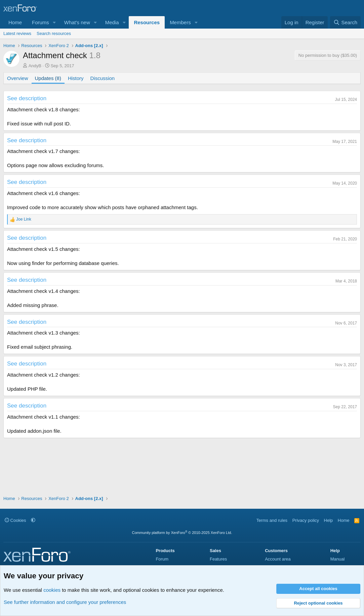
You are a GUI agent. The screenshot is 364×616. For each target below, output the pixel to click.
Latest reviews (17, 33)
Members (180, 22)
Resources (147, 22)
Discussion (103, 78)
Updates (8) (48, 78)
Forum (162, 559)
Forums (41, 22)
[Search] (345, 22)
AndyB (35, 66)
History (76, 78)
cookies (52, 590)
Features (218, 559)
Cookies (15, 520)
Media (112, 22)
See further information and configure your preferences (65, 602)
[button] (54, 22)
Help (329, 520)
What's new (77, 22)
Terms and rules (272, 520)
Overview (18, 78)
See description (27, 98)
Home (15, 22)
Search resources (54, 33)
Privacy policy (306, 520)
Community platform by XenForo (182, 533)
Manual (338, 559)
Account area (278, 559)
